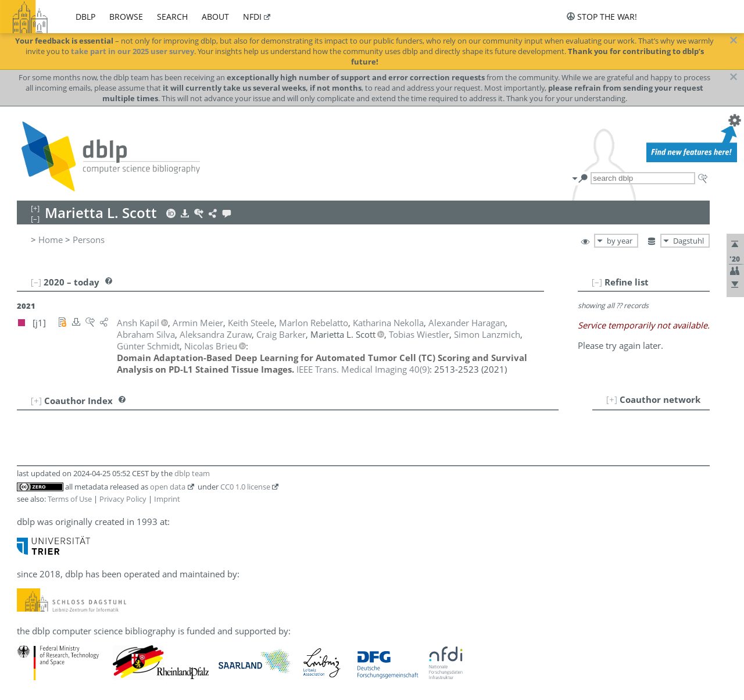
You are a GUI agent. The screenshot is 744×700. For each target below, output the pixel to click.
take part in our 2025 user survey (133, 51)
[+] (612, 399)
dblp (85, 17)
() (363, 369)
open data (168, 487)
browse (126, 17)
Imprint (167, 499)
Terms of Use (70, 499)
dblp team (192, 473)
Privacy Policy (123, 499)
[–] (597, 282)
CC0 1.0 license (245, 487)
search (172, 17)
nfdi (252, 17)
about (215, 17)
